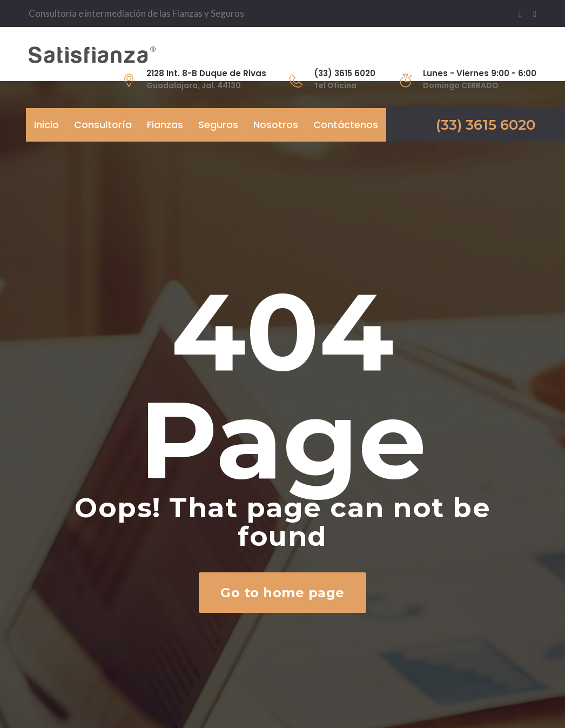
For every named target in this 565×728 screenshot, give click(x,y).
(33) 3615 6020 (486, 125)
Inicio (46, 125)
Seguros (218, 125)
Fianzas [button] (165, 125)
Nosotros (276, 125)
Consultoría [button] (103, 125)
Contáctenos (346, 125)
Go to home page (282, 593)
